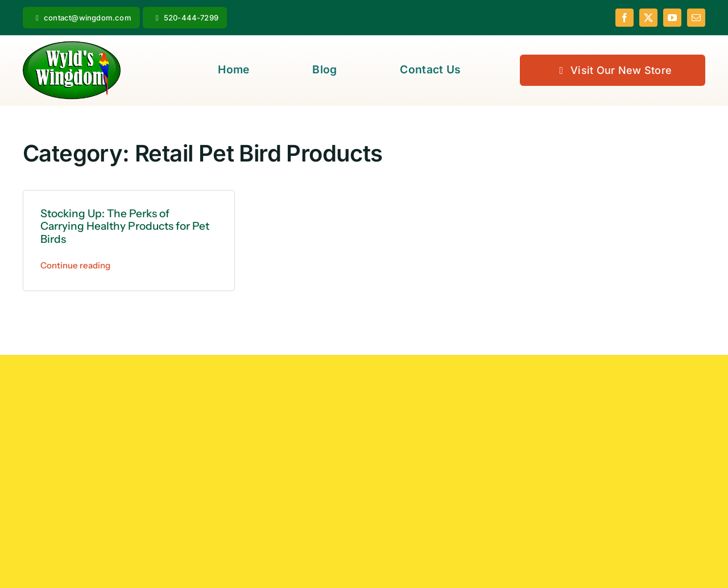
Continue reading (75, 265)
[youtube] (672, 18)
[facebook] (624, 18)
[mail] (696, 18)
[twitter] (648, 18)
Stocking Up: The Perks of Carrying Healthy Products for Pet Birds (125, 227)
